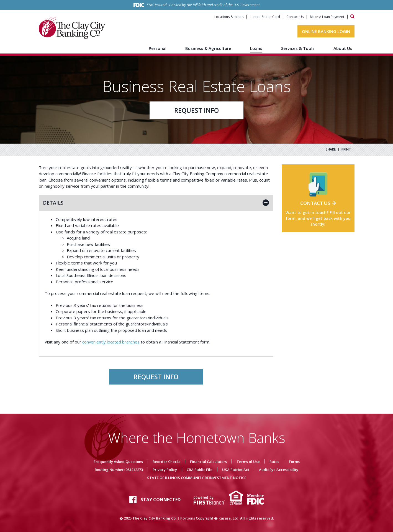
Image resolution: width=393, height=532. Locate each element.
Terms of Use (248, 462)
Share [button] (331, 149)
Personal (158, 48)
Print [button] (346, 149)
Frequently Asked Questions (118, 462)
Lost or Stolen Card (265, 17)
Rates (274, 462)
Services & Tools (298, 48)
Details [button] (53, 203)
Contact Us (295, 17)
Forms (294, 462)
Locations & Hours (229, 17)
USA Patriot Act (236, 470)
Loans (256, 48)
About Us (343, 48)
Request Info (197, 110)
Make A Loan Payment (327, 17)
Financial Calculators (208, 462)
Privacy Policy (165, 470)
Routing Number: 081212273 (119, 470)
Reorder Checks (166, 462)
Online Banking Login (326, 31)
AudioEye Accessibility (279, 470)
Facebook (133, 500)
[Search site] (352, 16)
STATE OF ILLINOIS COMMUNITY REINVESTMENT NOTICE (197, 478)
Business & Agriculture (208, 48)
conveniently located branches (111, 342)
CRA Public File (200, 470)
